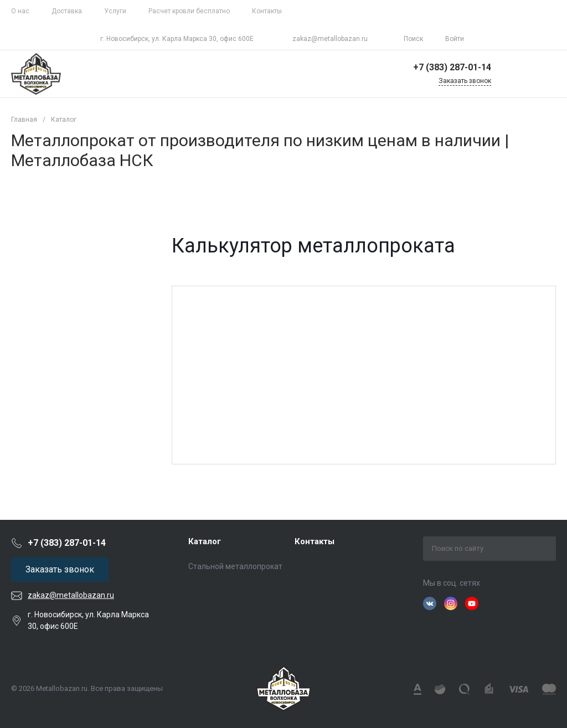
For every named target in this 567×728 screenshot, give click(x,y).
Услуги (115, 11)
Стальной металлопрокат (235, 566)
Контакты (267, 11)
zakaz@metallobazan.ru (330, 39)
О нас (20, 11)
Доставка (67, 11)
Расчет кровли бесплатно (189, 11)
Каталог (205, 541)
